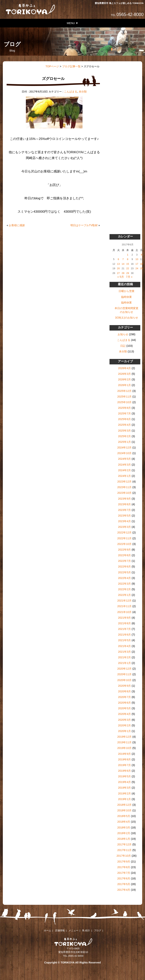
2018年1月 (124, 839)
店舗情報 (60, 930)
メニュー (73, 930)
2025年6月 (124, 419)
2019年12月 (124, 737)
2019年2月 (124, 793)
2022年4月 (124, 578)
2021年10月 (124, 612)
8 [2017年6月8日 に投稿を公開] (128, 259)
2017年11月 (124, 850)
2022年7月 (124, 561)
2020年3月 (124, 720)
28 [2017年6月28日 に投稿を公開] (123, 273)
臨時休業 (126, 297)
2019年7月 (124, 765)
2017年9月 (124, 862)
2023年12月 (124, 482)
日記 (123, 346)
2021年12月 (124, 601)
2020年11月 (124, 674)
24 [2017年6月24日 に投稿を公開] (137, 268)
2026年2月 (124, 379)
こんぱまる (71, 92)
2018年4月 (124, 822)
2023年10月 (124, 493)
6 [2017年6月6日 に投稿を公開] (118, 259)
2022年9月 (124, 550)
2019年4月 (124, 782)
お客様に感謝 (17, 225)
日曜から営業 (126, 291)
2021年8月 (124, 623)
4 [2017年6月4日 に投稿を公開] (142, 255)
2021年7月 (124, 629)
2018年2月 (124, 833)
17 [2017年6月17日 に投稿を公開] (137, 264)
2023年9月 (124, 499)
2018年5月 (124, 816)
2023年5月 (124, 516)
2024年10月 (124, 453)
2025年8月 (124, 408)
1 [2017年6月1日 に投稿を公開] (128, 255)
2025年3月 (124, 431)
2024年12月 (124, 448)
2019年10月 (124, 748)
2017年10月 (124, 856)
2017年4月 (124, 890)
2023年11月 (124, 487)
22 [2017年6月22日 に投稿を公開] (128, 268)
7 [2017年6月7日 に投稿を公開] (123, 259)
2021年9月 (124, 618)
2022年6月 (124, 567)
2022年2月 (124, 589)
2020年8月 (124, 691)
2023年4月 (124, 521)
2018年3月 (124, 828)
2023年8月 (124, 504)
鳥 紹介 (86, 930)
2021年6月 (124, 635)
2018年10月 (124, 810)
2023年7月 (124, 510)
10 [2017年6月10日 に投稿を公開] (137, 259)
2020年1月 (124, 731)
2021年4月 (124, 646)
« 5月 (121, 277)
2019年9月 (124, 754)
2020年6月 (124, 703)
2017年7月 (124, 873)
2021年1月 (124, 663)
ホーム (47, 930)
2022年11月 (124, 538)
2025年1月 (124, 442)
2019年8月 (124, 759)
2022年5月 (124, 572)
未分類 (83, 92)
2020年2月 (124, 725)
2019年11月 (124, 742)
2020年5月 (124, 708)
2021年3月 (124, 652)
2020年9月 (124, 686)
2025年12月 (124, 391)
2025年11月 (124, 397)
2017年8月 (124, 867)
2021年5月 (124, 640)
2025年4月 (124, 425)
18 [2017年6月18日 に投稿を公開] (141, 264)
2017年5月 (124, 884)
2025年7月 (124, 413)
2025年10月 (124, 402)
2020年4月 (124, 714)
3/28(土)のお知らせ (126, 318)
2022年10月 (124, 544)
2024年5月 (124, 459)
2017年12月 (124, 844)
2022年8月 (124, 555)
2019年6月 (124, 771)
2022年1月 (124, 595)
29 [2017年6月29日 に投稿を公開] (128, 273)
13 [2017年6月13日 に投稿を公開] (118, 264)
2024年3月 (124, 465)
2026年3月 (124, 374)
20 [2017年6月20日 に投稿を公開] (118, 268)
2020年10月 (124, 680)
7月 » (129, 277)
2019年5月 (124, 776)
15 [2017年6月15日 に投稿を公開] (128, 264)
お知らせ (123, 334)
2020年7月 (124, 697)
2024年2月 (124, 470)
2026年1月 (124, 385)
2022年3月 (124, 584)
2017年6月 (124, 878)
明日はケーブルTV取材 (84, 225)
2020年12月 (124, 669)
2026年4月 (124, 368)
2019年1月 (124, 799)
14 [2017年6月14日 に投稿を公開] (123, 264)
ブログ (98, 930)
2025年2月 (124, 436)
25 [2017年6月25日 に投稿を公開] (141, 268)
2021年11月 (124, 606)
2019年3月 (124, 788)
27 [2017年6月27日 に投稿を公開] (118, 273)
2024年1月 (124, 476)
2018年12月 (124, 805)
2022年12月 (124, 532)
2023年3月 (124, 527)
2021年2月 (124, 657)
